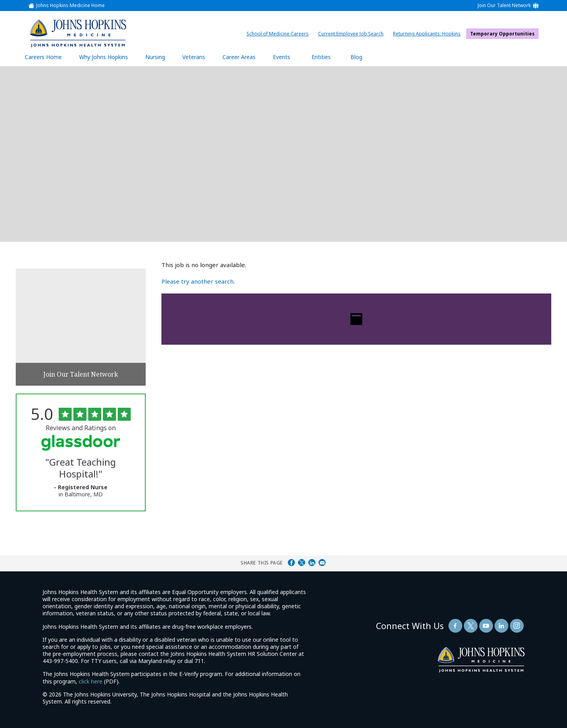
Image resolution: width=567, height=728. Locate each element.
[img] (78, 33)
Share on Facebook (291, 563)
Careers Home (43, 57)
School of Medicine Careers (280, 34)
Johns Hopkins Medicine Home (70, 6)
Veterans (194, 57)
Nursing (159, 57)
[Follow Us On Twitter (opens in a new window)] (471, 626)
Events (282, 57)
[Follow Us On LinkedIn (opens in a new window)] (501, 626)
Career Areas (239, 57)
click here (91, 681)
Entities (327, 57)
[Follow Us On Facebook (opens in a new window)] (455, 626)
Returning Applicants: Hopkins (429, 34)
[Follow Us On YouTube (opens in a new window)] (486, 626)
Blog (356, 57)
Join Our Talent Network (504, 6)
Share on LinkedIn (312, 563)
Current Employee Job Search (353, 34)
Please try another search (197, 281)
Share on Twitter (302, 563)
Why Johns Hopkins (104, 57)
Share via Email (322, 563)
